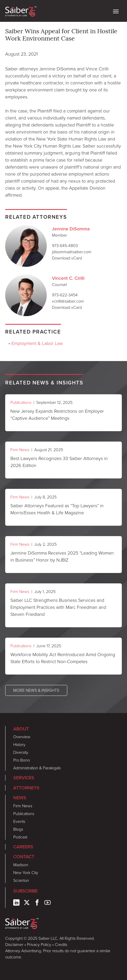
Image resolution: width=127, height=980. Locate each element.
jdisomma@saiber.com (72, 252)
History (19, 745)
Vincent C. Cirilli (68, 278)
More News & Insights (36, 690)
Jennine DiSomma (71, 229)
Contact (24, 856)
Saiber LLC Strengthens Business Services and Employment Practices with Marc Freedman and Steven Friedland (58, 607)
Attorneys (26, 788)
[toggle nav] (116, 11)
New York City (26, 873)
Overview (22, 737)
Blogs (18, 829)
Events (19, 821)
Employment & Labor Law (37, 343)
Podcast (20, 837)
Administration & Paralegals (37, 768)
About (21, 729)
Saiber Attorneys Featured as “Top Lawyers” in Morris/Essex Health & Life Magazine (57, 509)
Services (24, 778)
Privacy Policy (39, 945)
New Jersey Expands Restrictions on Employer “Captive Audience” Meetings (57, 415)
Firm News (20, 450)
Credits (61, 945)
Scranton (21, 880)
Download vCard (67, 258)
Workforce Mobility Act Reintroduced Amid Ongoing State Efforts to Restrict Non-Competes (63, 658)
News (20, 798)
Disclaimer (14, 945)
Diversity (21, 752)
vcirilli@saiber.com (68, 301)
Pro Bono (22, 760)
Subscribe (25, 891)
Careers (23, 847)
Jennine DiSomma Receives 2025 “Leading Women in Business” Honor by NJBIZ (62, 556)
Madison (21, 865)
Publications (21, 402)
